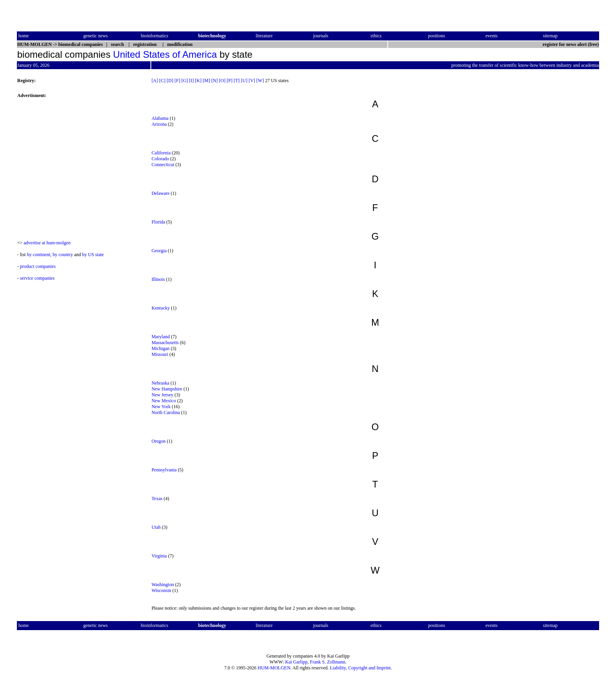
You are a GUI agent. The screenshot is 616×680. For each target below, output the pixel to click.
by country (63, 255)
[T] (237, 81)
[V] (252, 81)
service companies (37, 278)
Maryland (161, 337)
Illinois (158, 279)
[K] (198, 81)
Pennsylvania (164, 470)
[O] (222, 81)
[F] (177, 81)
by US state (93, 255)
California (161, 153)
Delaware (161, 193)
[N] (215, 81)
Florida (159, 222)
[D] (170, 81)
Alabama (160, 118)
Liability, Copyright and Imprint (360, 668)
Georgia (159, 251)
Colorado (160, 159)
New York (161, 407)
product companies (38, 266)
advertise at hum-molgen (47, 243)
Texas (157, 499)
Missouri (160, 354)
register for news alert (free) (571, 44)
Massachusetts (165, 343)
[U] (244, 81)
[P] (230, 81)
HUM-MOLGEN (274, 668)
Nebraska (160, 383)
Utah (156, 527)
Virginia (159, 556)
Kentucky (161, 308)
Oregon (159, 441)
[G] (185, 81)
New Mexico (164, 401)
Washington (163, 585)
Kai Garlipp (296, 662)
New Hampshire (167, 389)
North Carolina (166, 412)
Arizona (159, 124)
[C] (162, 81)
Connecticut (163, 165)
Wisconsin (161, 590)
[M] (206, 81)
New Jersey (163, 395)
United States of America (165, 54)
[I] (191, 81)
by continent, (39, 255)
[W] (260, 81)
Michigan (161, 348)
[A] (155, 81)
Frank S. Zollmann (328, 662)
